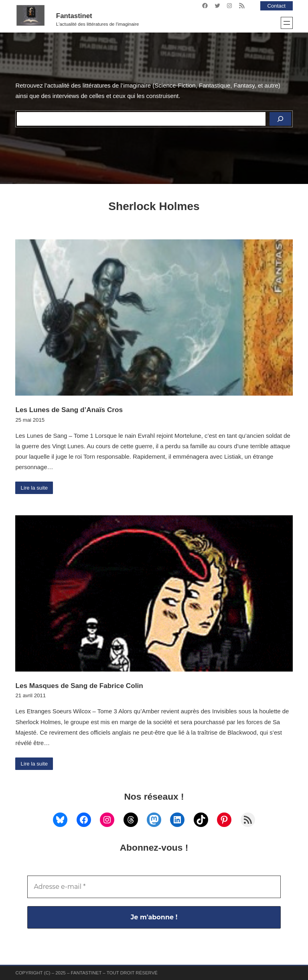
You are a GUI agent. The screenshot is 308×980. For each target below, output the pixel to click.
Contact (276, 6)
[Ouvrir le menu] (287, 23)
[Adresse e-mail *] (154, 887)
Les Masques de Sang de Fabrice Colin (79, 686)
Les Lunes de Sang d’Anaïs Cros (69, 410)
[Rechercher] (280, 119)
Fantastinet (74, 16)
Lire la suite (34, 488)
